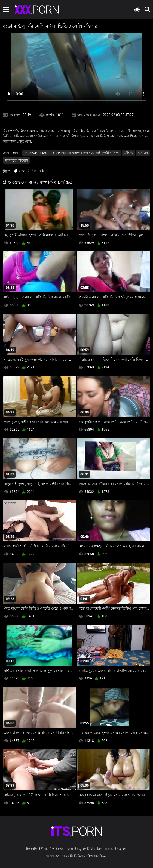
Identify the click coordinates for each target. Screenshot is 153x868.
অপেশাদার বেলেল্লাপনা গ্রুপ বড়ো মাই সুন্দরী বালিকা (86, 153)
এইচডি (128, 153)
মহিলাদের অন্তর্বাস (16, 160)
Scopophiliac (36, 153)
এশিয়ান (143, 153)
